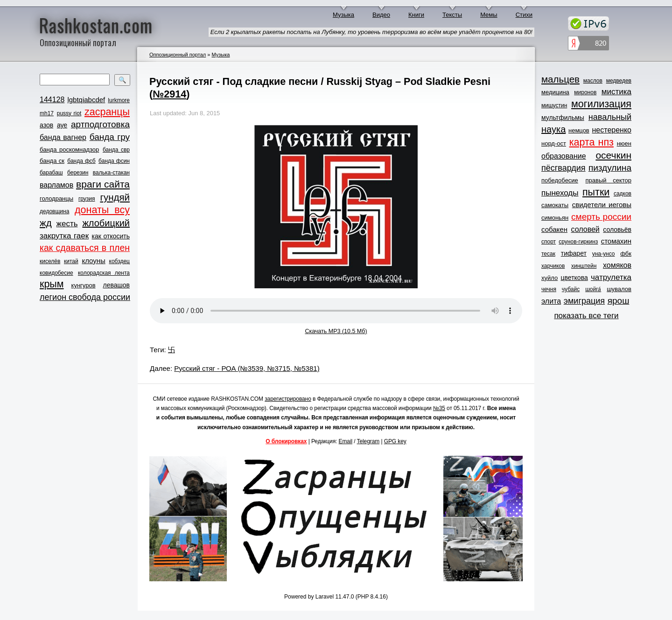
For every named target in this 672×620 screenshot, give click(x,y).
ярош (619, 301)
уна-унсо (604, 254)
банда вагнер (63, 137)
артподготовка (100, 124)
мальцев (560, 79)
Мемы (489, 15)
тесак (548, 254)
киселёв (50, 261)
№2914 (169, 94)
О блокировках (286, 441)
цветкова (574, 278)
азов (46, 125)
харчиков (553, 266)
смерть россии (601, 217)
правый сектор (609, 180)
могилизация (601, 104)
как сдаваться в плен (85, 248)
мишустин (554, 105)
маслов (593, 81)
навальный (610, 117)
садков (623, 194)
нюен (624, 143)
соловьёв (617, 230)
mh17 (47, 113)
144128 (52, 100)
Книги (416, 15)
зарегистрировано (288, 399)
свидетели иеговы (602, 205)
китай (71, 261)
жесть (67, 224)
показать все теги (586, 316)
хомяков (617, 265)
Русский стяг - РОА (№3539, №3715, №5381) (247, 368)
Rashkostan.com (96, 25)
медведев (619, 81)
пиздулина (610, 168)
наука (553, 129)
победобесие (560, 180)
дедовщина (54, 211)
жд (46, 223)
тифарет (574, 253)
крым (52, 284)
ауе (62, 125)
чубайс (571, 289)
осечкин (613, 155)
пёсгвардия (563, 168)
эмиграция (584, 301)
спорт (549, 242)
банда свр (116, 150)
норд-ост (554, 143)
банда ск (52, 161)
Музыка (343, 15)
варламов (56, 185)
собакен (554, 229)
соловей (585, 229)
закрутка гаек (64, 236)
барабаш (51, 173)
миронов (585, 92)
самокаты (555, 205)
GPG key (395, 441)
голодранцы (56, 199)
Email (346, 441)
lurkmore (119, 100)
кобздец (119, 261)
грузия (87, 199)
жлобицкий (106, 223)
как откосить (111, 236)
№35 (439, 408)
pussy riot (69, 113)
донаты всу (102, 210)
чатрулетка (611, 277)
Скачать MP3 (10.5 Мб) (336, 331)
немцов (579, 130)
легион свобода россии (85, 297)
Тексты (452, 15)
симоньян (555, 218)
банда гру (110, 137)
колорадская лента (104, 273)
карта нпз (591, 142)
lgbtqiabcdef (86, 100)
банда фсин (114, 161)
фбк (626, 254)
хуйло (549, 278)
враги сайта (103, 184)
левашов (116, 285)
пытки (596, 192)
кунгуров (84, 285)
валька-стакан (111, 173)
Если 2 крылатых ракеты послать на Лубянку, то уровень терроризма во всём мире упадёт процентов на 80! (371, 32)
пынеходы (560, 193)
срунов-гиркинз (578, 242)
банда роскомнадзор (69, 150)
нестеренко (612, 130)
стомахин (616, 241)
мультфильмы (563, 118)
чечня (549, 289)
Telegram (368, 441)
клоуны (93, 261)
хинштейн (584, 266)
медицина (555, 92)
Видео (381, 15)
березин (78, 173)
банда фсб (81, 161)
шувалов (619, 289)
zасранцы (107, 112)
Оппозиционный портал (178, 55)
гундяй (115, 197)
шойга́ (593, 289)
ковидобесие (56, 273)
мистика (616, 92)
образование (564, 156)
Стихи (524, 15)
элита (551, 301)
